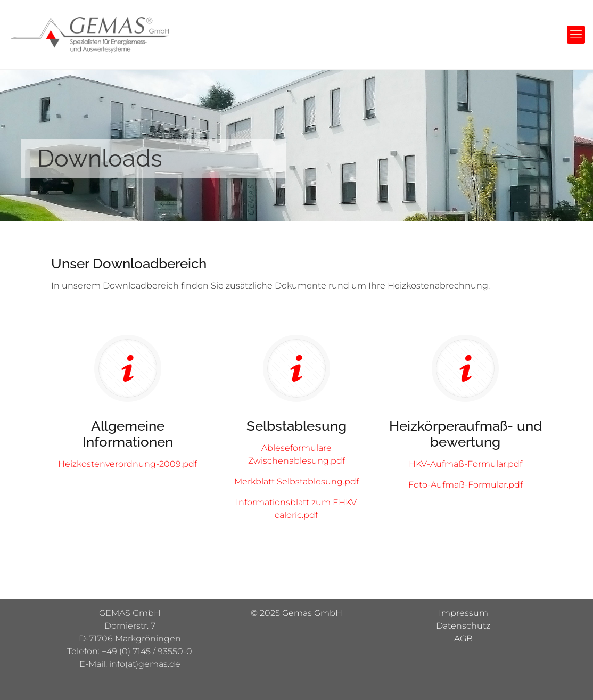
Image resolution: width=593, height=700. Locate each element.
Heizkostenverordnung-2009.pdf (127, 464)
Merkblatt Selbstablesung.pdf (297, 481)
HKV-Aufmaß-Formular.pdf (466, 464)
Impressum (463, 613)
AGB (463, 639)
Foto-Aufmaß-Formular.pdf (466, 485)
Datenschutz (463, 626)
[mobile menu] (576, 35)
